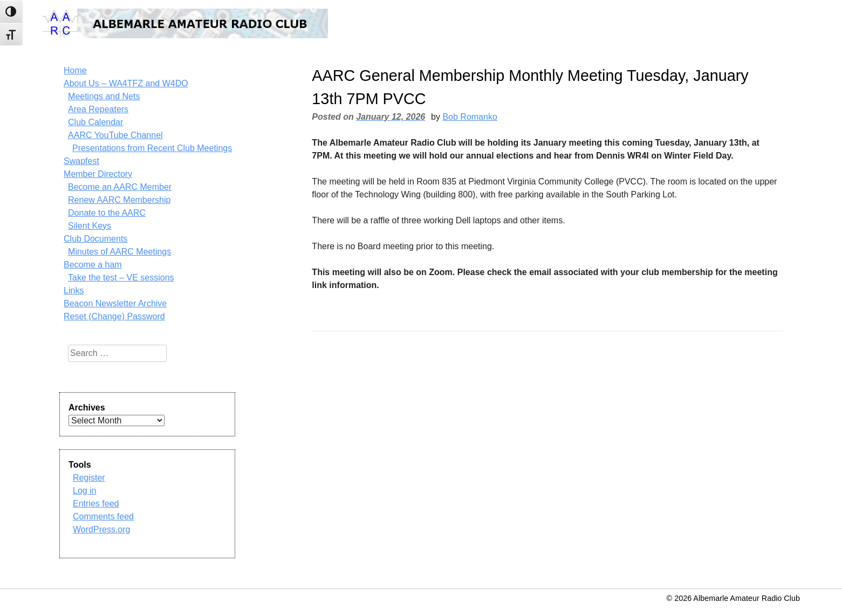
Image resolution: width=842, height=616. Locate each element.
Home (75, 70)
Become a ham (93, 265)
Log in (85, 491)
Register (89, 478)
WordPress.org (101, 529)
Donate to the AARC (107, 213)
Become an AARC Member (120, 187)
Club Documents (95, 239)
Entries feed (96, 504)
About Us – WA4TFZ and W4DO (126, 83)
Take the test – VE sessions (121, 278)
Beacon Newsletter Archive (115, 303)
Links (74, 290)
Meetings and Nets (104, 96)
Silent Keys (90, 226)
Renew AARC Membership (119, 200)
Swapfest (81, 161)
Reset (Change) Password (114, 316)
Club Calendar (95, 122)
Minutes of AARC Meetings (119, 252)
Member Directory (98, 174)
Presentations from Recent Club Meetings (152, 148)
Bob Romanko (470, 117)
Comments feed (103, 516)
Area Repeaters (98, 109)
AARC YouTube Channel (115, 135)
